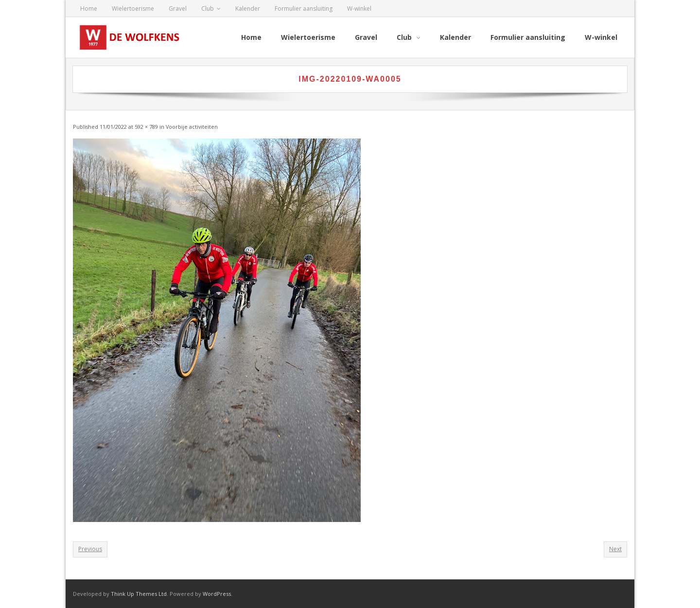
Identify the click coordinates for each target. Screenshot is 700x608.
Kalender (248, 9)
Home (89, 9)
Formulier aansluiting (304, 9)
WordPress (217, 594)
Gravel (178, 9)
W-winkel (359, 9)
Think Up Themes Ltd (139, 594)
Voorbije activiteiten (192, 127)
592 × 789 (146, 127)
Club (208, 9)
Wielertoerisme (133, 9)
